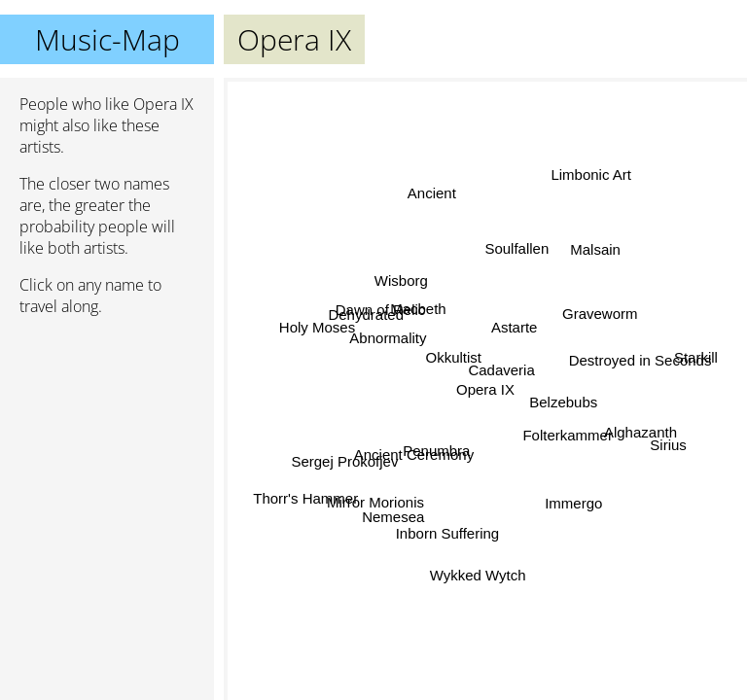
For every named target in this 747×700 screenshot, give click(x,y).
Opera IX (485, 389)
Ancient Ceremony (416, 455)
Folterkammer (569, 430)
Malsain (594, 249)
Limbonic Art (588, 173)
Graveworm (599, 313)
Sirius (668, 448)
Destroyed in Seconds (640, 359)
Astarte (515, 328)
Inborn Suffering (445, 533)
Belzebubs (563, 403)
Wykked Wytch (478, 575)
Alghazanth (640, 433)
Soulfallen (515, 247)
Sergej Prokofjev (346, 461)
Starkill (696, 356)
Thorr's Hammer (306, 497)
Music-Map (107, 39)
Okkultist (454, 357)
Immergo (572, 505)
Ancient (431, 194)
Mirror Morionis (375, 503)
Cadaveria (501, 371)
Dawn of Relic (380, 310)
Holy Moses (317, 324)
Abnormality (389, 339)
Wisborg (402, 280)
